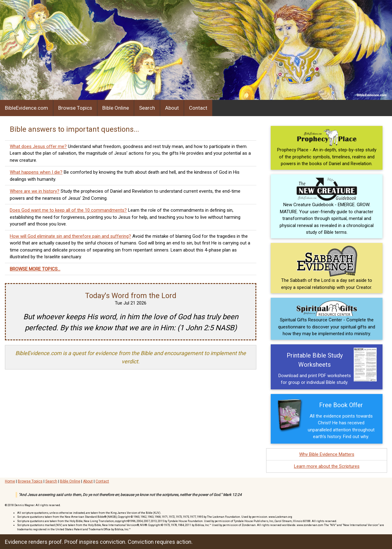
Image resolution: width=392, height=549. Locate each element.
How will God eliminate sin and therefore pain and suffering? (70, 236)
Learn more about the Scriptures (327, 466)
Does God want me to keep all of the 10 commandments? (68, 210)
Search (147, 108)
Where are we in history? (35, 191)
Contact (198, 108)
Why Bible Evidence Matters (327, 454)
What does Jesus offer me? (38, 146)
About (172, 108)
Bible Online (116, 108)
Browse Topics (75, 108)
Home (10, 481)
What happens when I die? (36, 172)
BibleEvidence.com (26, 108)
